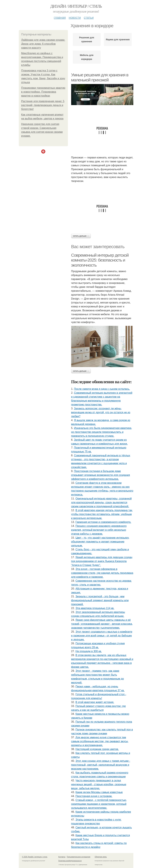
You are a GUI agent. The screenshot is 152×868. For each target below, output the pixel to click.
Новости (75, 17)
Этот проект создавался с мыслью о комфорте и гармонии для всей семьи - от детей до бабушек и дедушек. (102, 636)
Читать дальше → (81, 236)
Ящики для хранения (118, 39)
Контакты (62, 857)
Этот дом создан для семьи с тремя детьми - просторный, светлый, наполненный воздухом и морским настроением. (101, 765)
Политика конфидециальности (70, 861)
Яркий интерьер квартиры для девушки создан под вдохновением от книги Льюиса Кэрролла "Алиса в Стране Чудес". (102, 561)
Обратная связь (101, 857)
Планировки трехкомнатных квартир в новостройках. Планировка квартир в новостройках (43, 92)
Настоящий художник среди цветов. (97, 749)
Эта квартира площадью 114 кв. (95, 608)
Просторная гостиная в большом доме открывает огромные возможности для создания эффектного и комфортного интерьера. (101, 475)
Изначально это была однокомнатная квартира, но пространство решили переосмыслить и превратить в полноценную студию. (102, 432)
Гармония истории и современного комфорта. (103, 522)
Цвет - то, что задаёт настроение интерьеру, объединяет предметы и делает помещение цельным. (100, 542)
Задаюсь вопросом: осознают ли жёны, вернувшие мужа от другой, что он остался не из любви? (101, 412)
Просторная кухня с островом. (94, 796)
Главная (60, 17)
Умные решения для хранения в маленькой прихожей (100, 77)
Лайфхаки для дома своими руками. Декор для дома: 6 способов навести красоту (43, 44)
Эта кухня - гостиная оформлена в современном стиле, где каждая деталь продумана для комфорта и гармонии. (102, 573)
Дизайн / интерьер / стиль (76, 6)
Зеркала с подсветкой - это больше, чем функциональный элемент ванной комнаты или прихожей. (100, 600)
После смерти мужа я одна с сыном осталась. (102, 389)
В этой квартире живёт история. (95, 702)
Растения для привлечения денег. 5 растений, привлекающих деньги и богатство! (43, 105)
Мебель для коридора (87, 57)
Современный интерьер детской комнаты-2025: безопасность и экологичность (100, 260)
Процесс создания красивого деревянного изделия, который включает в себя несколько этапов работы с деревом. (99, 530)
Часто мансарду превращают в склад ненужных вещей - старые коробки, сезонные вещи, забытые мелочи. (99, 784)
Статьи (89, 17)
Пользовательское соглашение (79, 857)
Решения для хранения (87, 39)
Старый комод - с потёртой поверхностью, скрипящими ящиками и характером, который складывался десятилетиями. (99, 804)
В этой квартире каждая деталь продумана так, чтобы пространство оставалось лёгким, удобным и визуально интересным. (102, 514)
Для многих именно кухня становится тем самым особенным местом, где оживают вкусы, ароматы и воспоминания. (100, 741)
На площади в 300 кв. (89, 651)
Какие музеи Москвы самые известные (99, 792)
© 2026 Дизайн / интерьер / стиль (35, 857)
